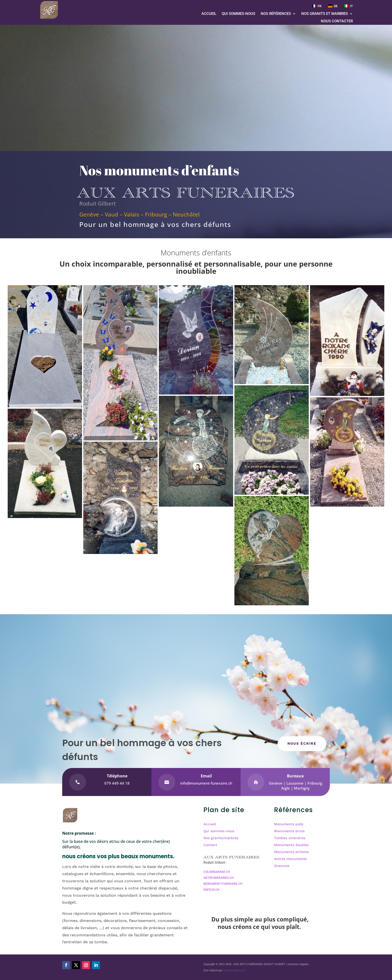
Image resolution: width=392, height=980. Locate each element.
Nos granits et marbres (325, 14)
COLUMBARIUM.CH (217, 872)
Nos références (276, 14)
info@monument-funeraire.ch (206, 783)
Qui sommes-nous (238, 14)
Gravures (282, 866)
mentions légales (298, 964)
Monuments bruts (289, 831)
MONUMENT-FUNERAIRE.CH (223, 884)
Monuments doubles (291, 845)
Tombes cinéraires (290, 838)
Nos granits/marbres (221, 838)
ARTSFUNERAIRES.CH (219, 878)
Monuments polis (289, 824)
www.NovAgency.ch (235, 970)
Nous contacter (337, 21)
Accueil (209, 14)
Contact (210, 845)
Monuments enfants (291, 852)
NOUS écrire (302, 743)
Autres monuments (290, 859)
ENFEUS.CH (211, 890)
